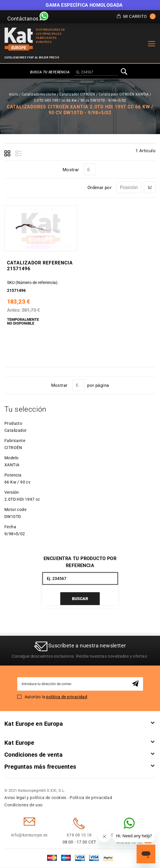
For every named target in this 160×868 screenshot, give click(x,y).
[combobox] (96, 72)
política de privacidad (67, 697)
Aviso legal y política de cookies (35, 798)
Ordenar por (99, 188)
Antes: (14, 310)
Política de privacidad (91, 798)
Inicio (14, 94)
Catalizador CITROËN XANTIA (124, 94)
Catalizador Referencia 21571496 (40, 266)
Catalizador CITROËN (77, 94)
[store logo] (19, 39)
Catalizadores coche (39, 94)
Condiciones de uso (24, 805)
